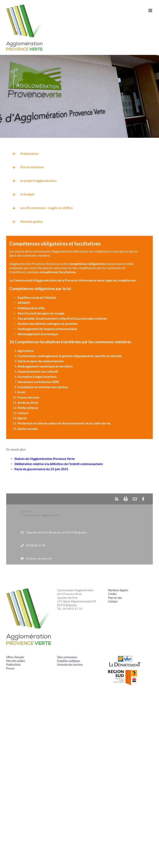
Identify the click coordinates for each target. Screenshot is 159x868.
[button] (79, 154)
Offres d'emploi (15, 657)
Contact (113, 601)
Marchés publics (16, 661)
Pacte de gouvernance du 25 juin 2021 (41, 469)
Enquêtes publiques (69, 661)
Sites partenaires (67, 657)
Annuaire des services (70, 665)
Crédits (112, 594)
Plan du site (115, 598)
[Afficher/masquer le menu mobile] (151, 10)
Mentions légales (118, 590)
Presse (10, 668)
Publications (13, 665)
